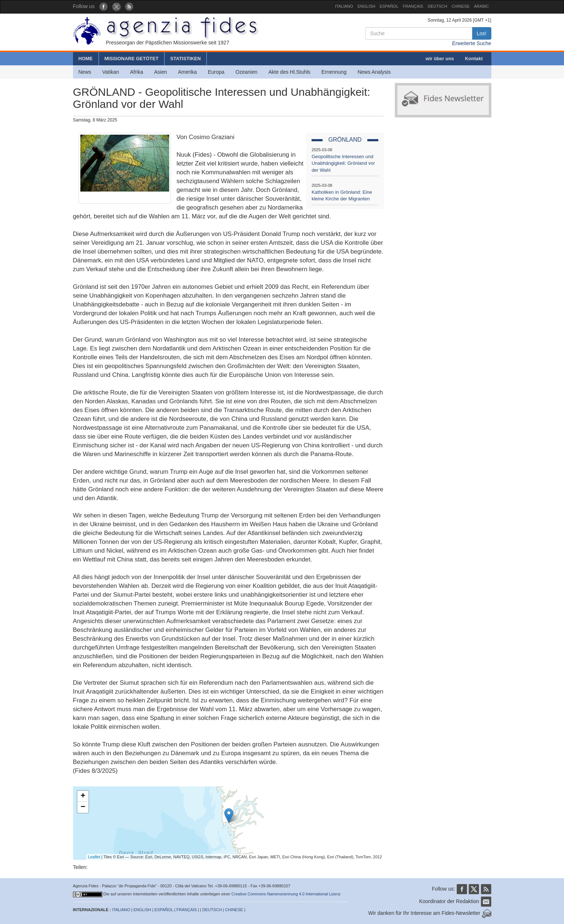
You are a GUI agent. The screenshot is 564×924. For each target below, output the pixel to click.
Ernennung (334, 72)
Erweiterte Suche (472, 43)
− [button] (83, 807)
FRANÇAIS (413, 6)
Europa (216, 72)
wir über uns (440, 59)
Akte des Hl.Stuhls (289, 72)
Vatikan (111, 72)
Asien (161, 72)
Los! (481, 33)
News (85, 72)
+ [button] (83, 796)
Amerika (187, 72)
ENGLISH (366, 6)
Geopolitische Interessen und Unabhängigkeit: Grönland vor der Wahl (343, 163)
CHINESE (461, 6)
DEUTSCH (437, 6)
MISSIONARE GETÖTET (132, 59)
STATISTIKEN (185, 59)
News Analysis (374, 72)
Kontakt (474, 59)
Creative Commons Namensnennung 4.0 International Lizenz (286, 894)
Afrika (137, 72)
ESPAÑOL (389, 6)
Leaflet (94, 857)
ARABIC (482, 6)
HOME (86, 59)
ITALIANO (344, 6)
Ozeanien (247, 72)
